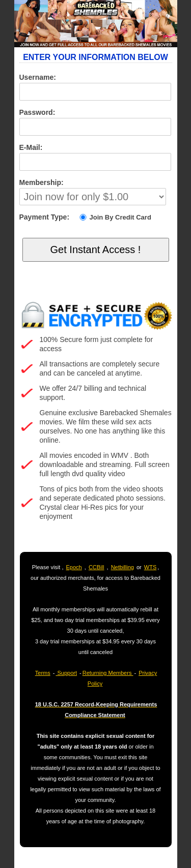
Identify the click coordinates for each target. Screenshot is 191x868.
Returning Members (108, 673)
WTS (150, 567)
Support (66, 673)
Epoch (74, 567)
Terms (43, 673)
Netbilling (122, 567)
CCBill (97, 567)
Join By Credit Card (115, 217)
